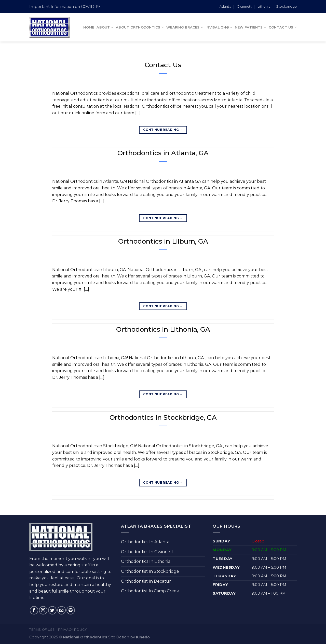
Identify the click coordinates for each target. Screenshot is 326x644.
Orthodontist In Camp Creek (150, 591)
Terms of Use (42, 630)
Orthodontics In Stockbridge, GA (163, 417)
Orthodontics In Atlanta (145, 542)
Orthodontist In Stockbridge (150, 571)
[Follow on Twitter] (52, 610)
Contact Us (283, 27)
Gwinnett (244, 6)
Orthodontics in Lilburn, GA (163, 241)
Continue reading (163, 130)
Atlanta (225, 6)
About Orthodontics (140, 27)
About (105, 27)
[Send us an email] (62, 610)
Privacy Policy (72, 630)
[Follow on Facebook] (34, 610)
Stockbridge (286, 6)
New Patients (250, 27)
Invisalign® (219, 27)
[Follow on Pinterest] (71, 610)
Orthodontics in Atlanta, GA (163, 153)
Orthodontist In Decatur (146, 581)
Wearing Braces (185, 27)
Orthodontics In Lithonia (146, 561)
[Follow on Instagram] (43, 610)
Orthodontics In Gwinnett (147, 552)
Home (89, 27)
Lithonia (264, 6)
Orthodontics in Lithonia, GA (163, 329)
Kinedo (143, 637)
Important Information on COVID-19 (65, 6)
